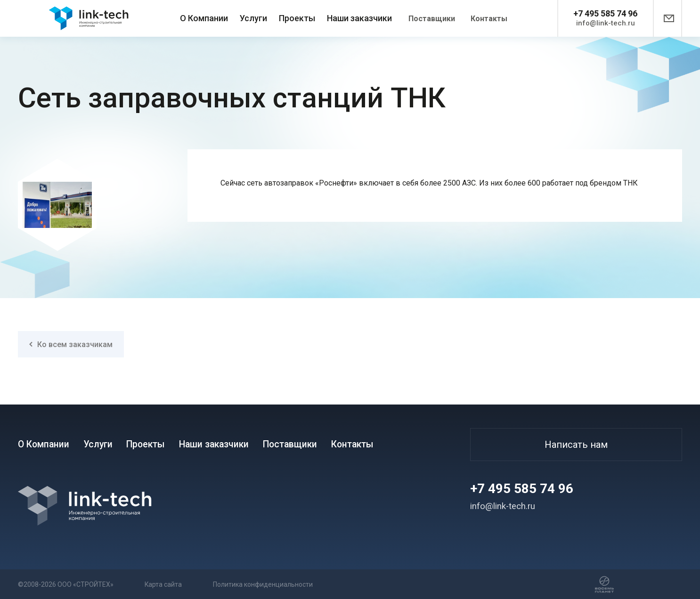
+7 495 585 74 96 (605, 13)
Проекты (297, 18)
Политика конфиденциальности (302, 584)
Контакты (489, 19)
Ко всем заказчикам (71, 344)
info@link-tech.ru (606, 23)
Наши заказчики (359, 18)
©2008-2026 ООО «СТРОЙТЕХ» (67, 584)
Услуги (253, 18)
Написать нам (576, 445)
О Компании (204, 18)
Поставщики (432, 19)
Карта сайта (183, 584)
